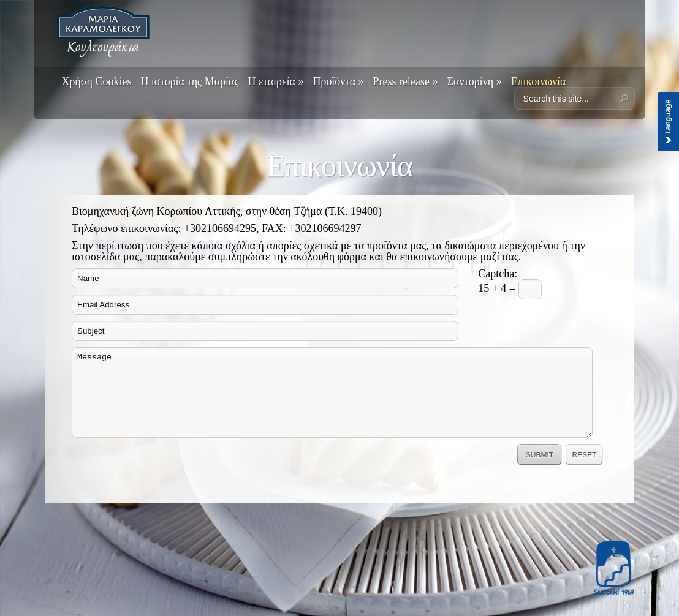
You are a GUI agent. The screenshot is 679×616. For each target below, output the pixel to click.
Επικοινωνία (539, 81)
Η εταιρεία (276, 81)
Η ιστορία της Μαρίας (189, 81)
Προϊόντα (338, 81)
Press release (406, 81)
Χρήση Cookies (96, 81)
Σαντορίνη (475, 81)
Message (332, 393)
